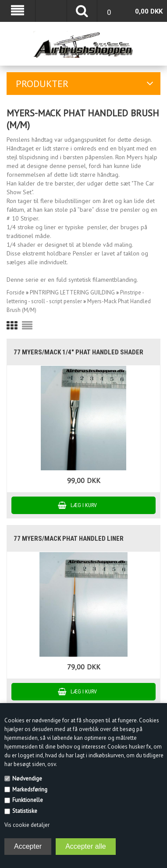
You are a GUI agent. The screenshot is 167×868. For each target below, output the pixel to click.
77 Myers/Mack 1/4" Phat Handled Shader (78, 352)
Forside (16, 292)
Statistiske (25, 811)
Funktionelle (28, 800)
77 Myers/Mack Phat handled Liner (69, 539)
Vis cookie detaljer (27, 825)
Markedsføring (30, 789)
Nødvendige (27, 779)
